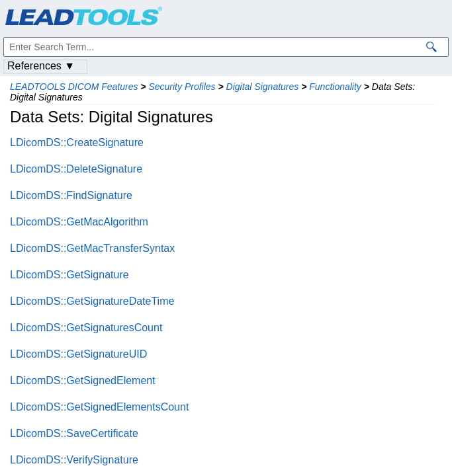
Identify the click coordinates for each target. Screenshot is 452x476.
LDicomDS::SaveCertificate (74, 433)
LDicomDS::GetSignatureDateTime (92, 301)
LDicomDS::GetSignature (69, 275)
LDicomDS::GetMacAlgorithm (79, 222)
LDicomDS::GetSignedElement (83, 380)
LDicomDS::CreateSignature (77, 142)
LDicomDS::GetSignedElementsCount (99, 407)
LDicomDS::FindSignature (71, 195)
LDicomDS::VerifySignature (74, 460)
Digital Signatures (263, 87)
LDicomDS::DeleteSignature (76, 169)
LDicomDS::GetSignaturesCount (86, 328)
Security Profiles (182, 87)
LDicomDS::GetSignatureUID (78, 354)
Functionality (335, 87)
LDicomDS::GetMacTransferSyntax (92, 248)
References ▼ (41, 66)
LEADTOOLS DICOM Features (74, 87)
